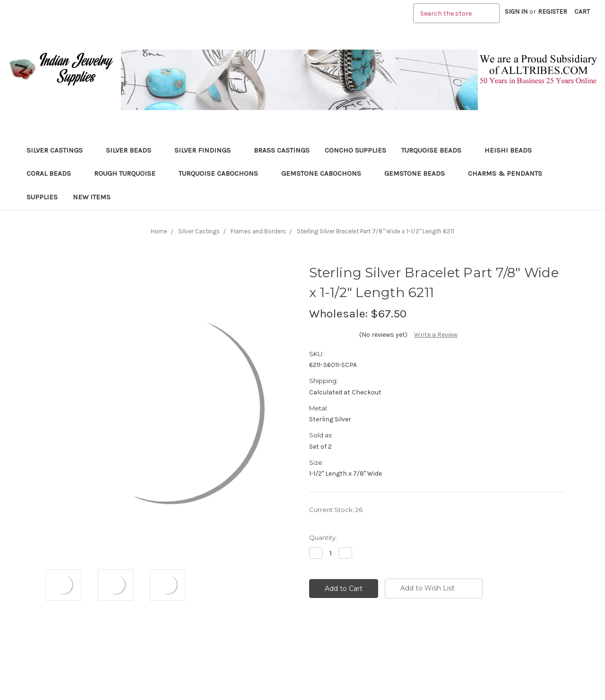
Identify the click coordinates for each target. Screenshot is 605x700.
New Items (92, 197)
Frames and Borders (258, 231)
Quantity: (323, 538)
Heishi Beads (508, 150)
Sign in (516, 12)
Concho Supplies (355, 150)
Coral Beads (53, 173)
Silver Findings (207, 150)
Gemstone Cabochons (325, 173)
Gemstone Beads (419, 173)
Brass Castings (282, 150)
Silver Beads (133, 150)
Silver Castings (59, 150)
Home (159, 231)
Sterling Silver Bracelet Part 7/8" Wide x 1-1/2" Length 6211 (376, 231)
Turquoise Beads (435, 150)
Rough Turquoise (129, 173)
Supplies (42, 197)
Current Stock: (336, 510)
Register (553, 12)
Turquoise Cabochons (222, 173)
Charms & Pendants (505, 173)
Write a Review (436, 335)
